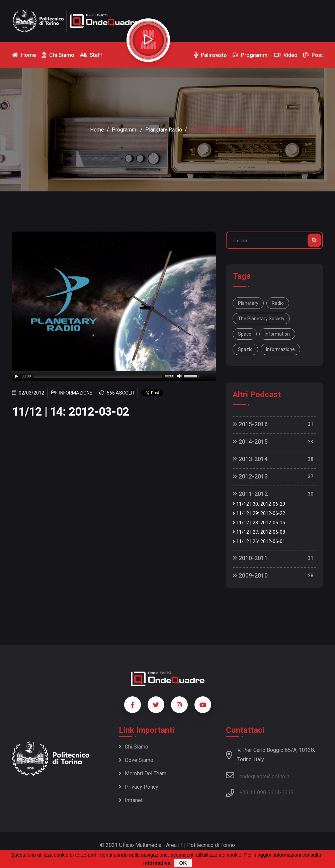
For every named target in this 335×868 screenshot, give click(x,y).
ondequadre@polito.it (258, 775)
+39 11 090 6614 (259, 793)
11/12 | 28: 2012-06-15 (259, 523)
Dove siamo (136, 760)
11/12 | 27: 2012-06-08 (259, 532)
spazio (245, 349)
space (245, 334)
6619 (287, 793)
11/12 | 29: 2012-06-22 (259, 513)
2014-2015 (250, 442)
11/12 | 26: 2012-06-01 (259, 542)
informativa (157, 863)
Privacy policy (139, 787)
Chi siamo (134, 747)
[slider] (98, 376)
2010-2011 (250, 558)
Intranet (131, 800)
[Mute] (179, 376)
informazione (280, 349)
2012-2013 (250, 476)
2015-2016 (250, 424)
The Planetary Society (261, 319)
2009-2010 (250, 575)
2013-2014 (250, 459)
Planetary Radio (164, 130)
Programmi (125, 130)
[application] (114, 376)
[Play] (16, 376)
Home (97, 130)
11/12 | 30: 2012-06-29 (259, 504)
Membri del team (143, 773)
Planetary (248, 303)
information (277, 334)
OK (183, 863)
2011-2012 (250, 494)
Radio (278, 303)
